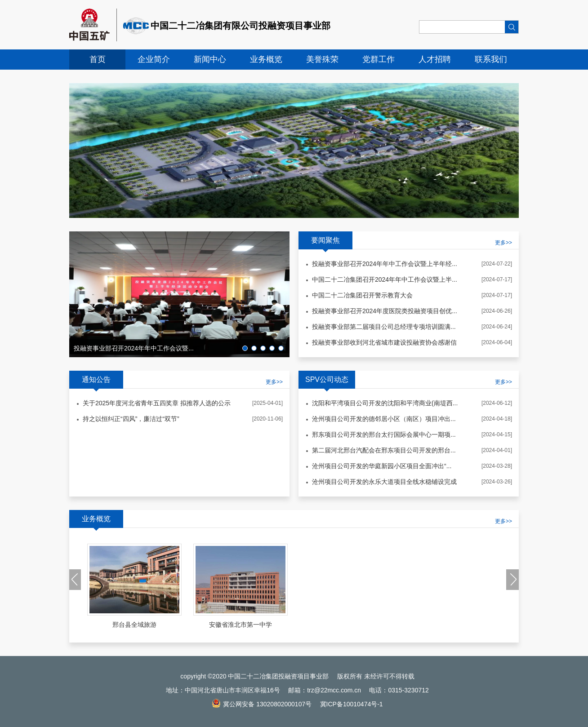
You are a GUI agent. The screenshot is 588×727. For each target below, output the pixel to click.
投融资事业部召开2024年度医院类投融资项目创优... (385, 311)
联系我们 (491, 59)
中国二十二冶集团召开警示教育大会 (362, 295)
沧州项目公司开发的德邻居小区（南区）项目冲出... (384, 419)
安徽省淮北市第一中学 (241, 625)
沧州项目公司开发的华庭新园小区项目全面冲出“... (382, 466)
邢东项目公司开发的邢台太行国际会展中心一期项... (384, 434)
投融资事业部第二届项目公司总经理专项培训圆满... (384, 327)
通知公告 (96, 379)
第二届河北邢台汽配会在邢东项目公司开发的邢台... (384, 450)
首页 (98, 59)
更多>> (274, 382)
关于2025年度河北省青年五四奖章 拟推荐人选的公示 (157, 403)
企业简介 (154, 59)
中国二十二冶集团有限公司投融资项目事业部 (241, 26)
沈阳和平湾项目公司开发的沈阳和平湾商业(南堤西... (385, 403)
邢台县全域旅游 (134, 625)
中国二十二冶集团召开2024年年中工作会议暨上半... (385, 279)
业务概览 (266, 59)
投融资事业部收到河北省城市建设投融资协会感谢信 (384, 342)
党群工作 (379, 59)
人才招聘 (435, 59)
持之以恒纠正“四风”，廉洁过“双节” (131, 419)
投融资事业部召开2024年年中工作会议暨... (134, 348)
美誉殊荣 (322, 59)
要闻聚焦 (325, 240)
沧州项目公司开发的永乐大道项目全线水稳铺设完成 (384, 482)
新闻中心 (210, 59)
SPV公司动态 (327, 379)
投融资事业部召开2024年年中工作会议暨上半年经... (385, 264)
